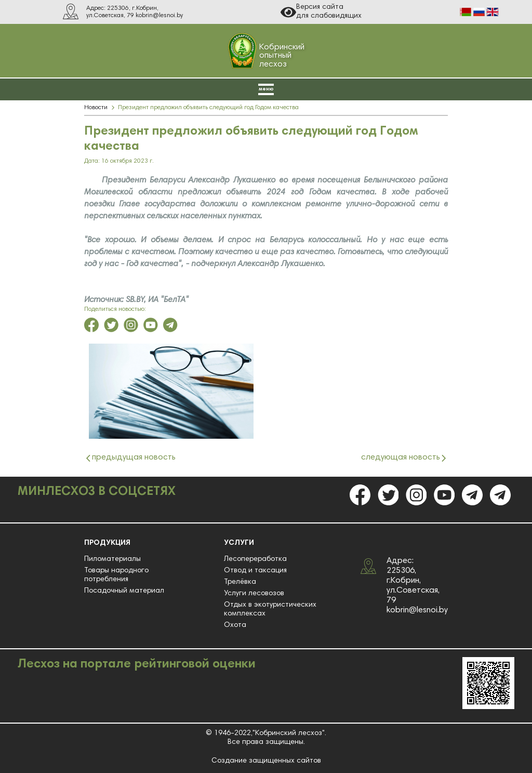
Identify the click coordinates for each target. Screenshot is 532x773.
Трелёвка (240, 582)
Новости (96, 108)
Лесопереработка (255, 559)
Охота (235, 625)
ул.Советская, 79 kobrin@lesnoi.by (135, 16)
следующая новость (401, 458)
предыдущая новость (134, 458)
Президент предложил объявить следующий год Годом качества (208, 108)
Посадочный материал (124, 591)
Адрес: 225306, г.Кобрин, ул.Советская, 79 (413, 581)
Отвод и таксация (255, 571)
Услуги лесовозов (254, 594)
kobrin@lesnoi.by (417, 610)
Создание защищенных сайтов (266, 761)
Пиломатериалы (112, 559)
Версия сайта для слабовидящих (321, 12)
